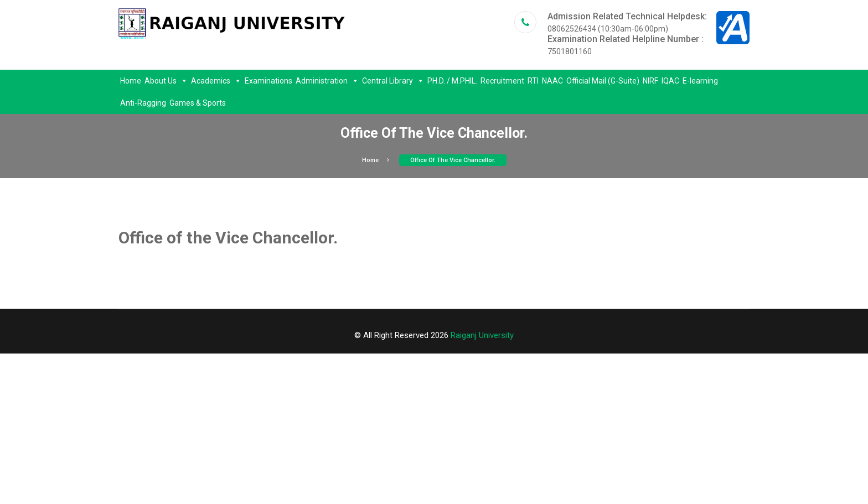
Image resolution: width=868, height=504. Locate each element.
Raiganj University (482, 335)
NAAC (552, 81)
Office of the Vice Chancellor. (453, 160)
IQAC (670, 81)
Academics (216, 81)
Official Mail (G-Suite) (603, 81)
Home (131, 81)
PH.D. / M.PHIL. (452, 81)
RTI (533, 81)
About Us (166, 81)
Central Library (393, 81)
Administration (327, 81)
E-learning (700, 81)
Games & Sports (198, 103)
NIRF (650, 81)
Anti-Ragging (143, 103)
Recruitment (502, 81)
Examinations (268, 81)
